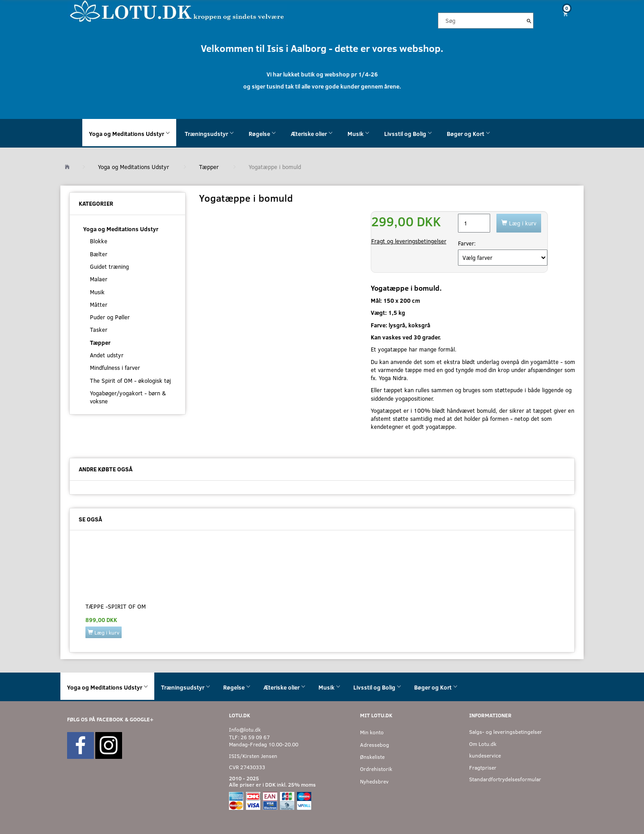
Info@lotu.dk (245, 730)
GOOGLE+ (142, 719)
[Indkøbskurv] (562, 14)
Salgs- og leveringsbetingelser (506, 732)
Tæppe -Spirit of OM (116, 606)
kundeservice (485, 756)
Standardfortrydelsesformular (505, 779)
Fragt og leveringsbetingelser (409, 241)
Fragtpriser (483, 768)
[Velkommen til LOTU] (177, 11)
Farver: (467, 243)
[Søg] (529, 21)
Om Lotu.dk (483, 744)
